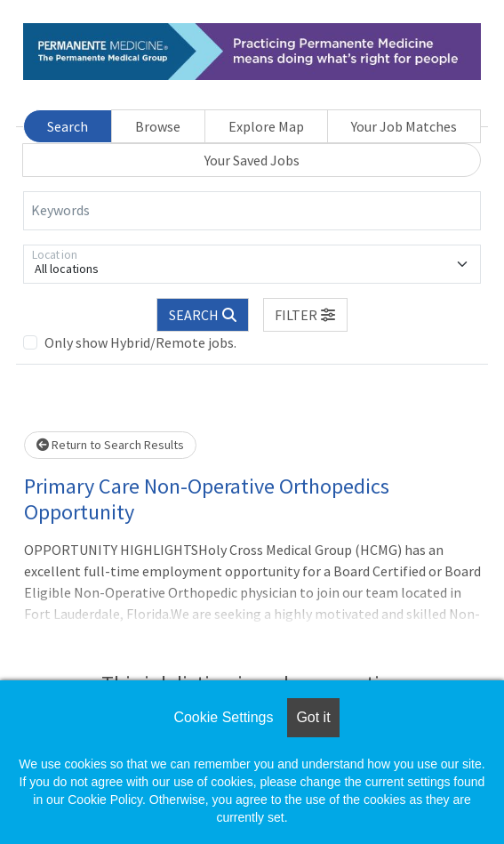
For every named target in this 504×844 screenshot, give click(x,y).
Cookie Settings (223, 717)
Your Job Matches (404, 126)
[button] (306, 315)
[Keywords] (252, 211)
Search (68, 126)
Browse (158, 126)
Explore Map (266, 126)
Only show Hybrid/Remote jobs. (140, 342)
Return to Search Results (110, 445)
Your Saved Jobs (252, 160)
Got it (313, 717)
